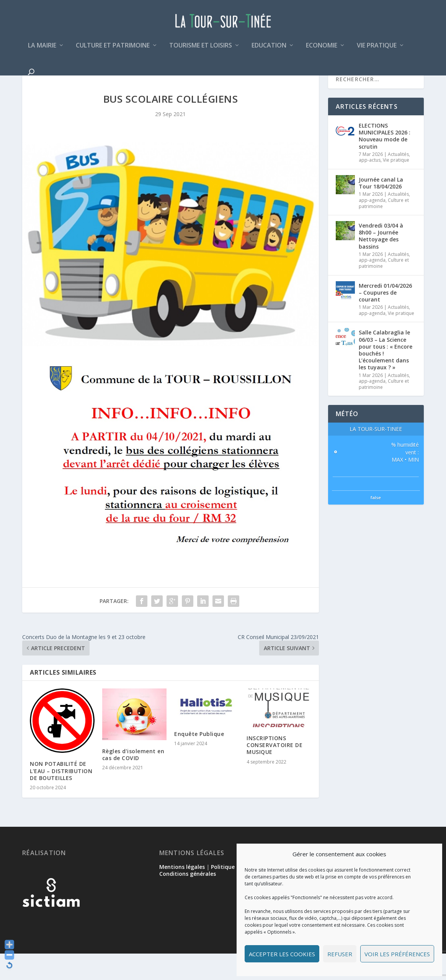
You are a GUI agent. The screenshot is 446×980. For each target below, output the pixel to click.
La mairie (42, 51)
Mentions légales (182, 893)
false (376, 524)
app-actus (370, 186)
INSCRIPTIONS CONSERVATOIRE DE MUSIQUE (274, 771)
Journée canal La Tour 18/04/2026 (381, 209)
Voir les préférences (397, 954)
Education (269, 51)
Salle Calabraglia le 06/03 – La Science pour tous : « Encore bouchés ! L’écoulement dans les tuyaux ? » (386, 376)
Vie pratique (377, 51)
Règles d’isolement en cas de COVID (133, 781)
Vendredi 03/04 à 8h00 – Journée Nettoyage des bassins (381, 262)
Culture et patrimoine (113, 51)
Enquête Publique (199, 760)
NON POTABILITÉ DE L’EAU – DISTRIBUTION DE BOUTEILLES (61, 797)
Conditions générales (188, 900)
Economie (322, 51)
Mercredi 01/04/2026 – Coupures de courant (385, 319)
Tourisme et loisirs (201, 51)
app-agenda (372, 227)
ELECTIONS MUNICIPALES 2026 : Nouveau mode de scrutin (385, 162)
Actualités (398, 181)
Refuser (340, 954)
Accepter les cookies (282, 954)
